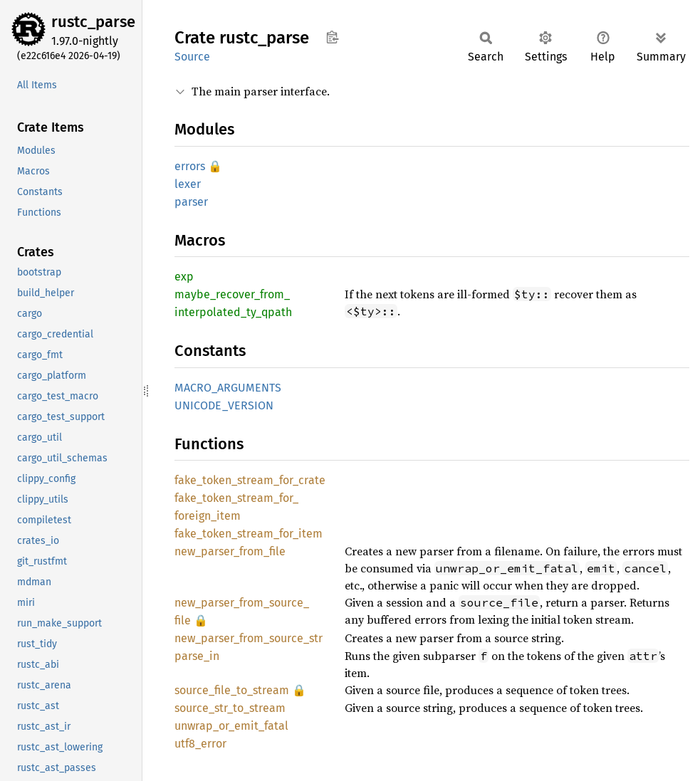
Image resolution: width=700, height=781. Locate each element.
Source (192, 57)
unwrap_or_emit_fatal (231, 726)
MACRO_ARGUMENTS (228, 388)
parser (191, 202)
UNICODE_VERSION (224, 405)
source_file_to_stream (232, 690)
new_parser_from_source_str (249, 638)
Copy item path (332, 37)
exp (184, 277)
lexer (188, 184)
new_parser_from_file (230, 551)
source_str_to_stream (230, 708)
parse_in (197, 656)
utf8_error (200, 744)
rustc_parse (93, 22)
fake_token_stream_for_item (249, 534)
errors (190, 166)
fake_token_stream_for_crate (250, 480)
